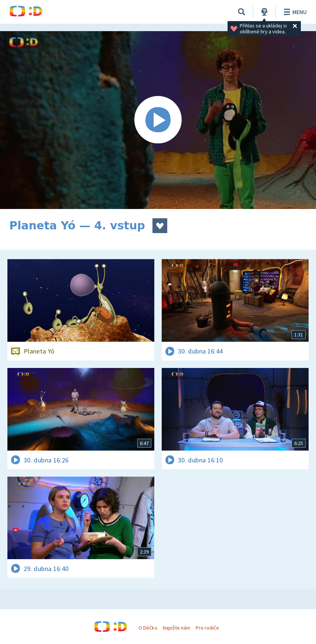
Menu (294, 12)
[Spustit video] (158, 120)
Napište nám (177, 628)
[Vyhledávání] (242, 12)
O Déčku (148, 628)
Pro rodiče (207, 628)
